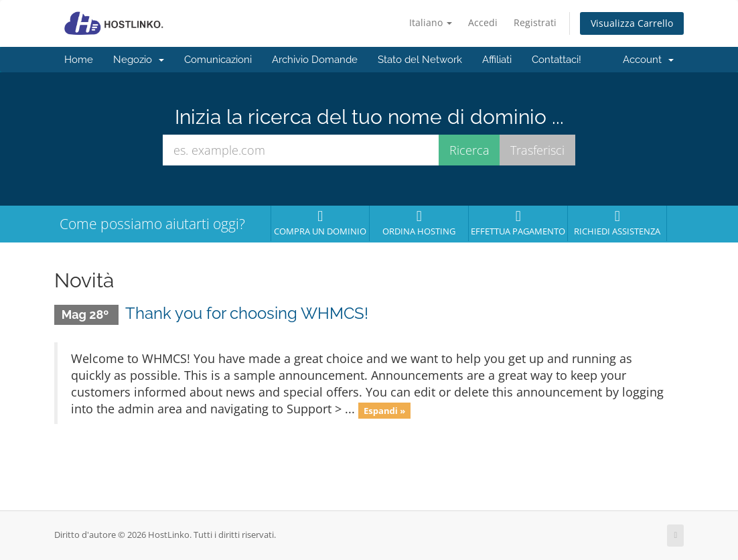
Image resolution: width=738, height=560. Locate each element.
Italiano (431, 22)
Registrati (535, 22)
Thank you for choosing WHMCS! (247, 313)
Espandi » (384, 410)
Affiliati (497, 60)
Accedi (483, 22)
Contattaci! (557, 60)
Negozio (139, 60)
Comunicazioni (218, 60)
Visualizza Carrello (632, 23)
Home (79, 60)
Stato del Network (420, 60)
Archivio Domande (315, 60)
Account (648, 60)
